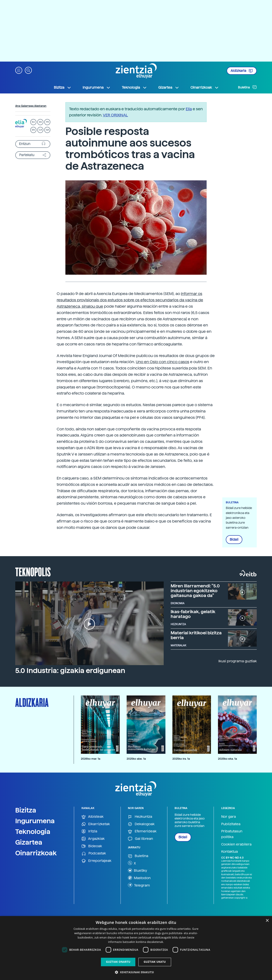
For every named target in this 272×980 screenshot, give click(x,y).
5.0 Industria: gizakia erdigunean (70, 671)
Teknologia (33, 832)
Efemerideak (142, 831)
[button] (19, 70)
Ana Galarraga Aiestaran (31, 106)
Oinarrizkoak (36, 853)
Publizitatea (231, 824)
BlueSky (138, 870)
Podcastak (94, 853)
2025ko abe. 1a (136, 759)
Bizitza (26, 810)
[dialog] (136, 948)
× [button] (267, 921)
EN (33, 130)
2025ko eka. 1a (227, 759)
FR (47, 122)
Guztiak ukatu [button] (155, 962)
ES (40, 122)
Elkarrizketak (96, 824)
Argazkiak (93, 839)
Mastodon (139, 878)
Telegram (139, 885)
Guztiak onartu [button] (118, 962)
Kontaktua (229, 851)
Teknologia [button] (134, 88)
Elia (189, 109)
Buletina (247, 87)
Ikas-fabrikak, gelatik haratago (193, 614)
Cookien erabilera (236, 844)
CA (40, 130)
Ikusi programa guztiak (238, 661)
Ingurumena (35, 821)
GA (47, 130)
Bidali (234, 540)
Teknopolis (33, 571)
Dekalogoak (141, 824)
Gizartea (29, 842)
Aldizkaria (242, 71)
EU (33, 122)
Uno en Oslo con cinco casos (162, 362)
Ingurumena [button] (97, 88)
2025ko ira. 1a (181, 759)
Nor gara (229, 817)
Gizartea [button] (169, 88)
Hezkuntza (140, 817)
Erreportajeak (96, 861)
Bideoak (92, 846)
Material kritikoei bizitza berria (196, 635)
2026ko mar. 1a (91, 759)
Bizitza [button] (63, 88)
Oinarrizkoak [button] (205, 88)
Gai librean (140, 839)
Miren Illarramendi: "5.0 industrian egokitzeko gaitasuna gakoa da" (195, 591)
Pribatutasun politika (232, 834)
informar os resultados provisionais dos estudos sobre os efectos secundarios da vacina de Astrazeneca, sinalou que (130, 300)
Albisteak (93, 817)
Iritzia (89, 831)
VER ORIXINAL (115, 115)
